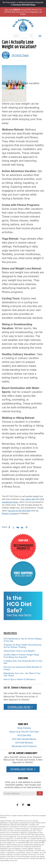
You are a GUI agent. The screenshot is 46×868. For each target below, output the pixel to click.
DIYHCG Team (20, 55)
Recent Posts (10, 633)
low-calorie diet (28, 499)
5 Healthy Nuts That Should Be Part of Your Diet (23, 662)
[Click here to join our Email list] (40, 793)
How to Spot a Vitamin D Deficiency (20, 679)
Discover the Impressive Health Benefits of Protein (23, 668)
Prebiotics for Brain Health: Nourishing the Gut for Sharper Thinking (23, 646)
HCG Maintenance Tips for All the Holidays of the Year (23, 640)
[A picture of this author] (6, 55)
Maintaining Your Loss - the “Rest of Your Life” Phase (22, 674)
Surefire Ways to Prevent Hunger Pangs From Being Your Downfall (21, 656)
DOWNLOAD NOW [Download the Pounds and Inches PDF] (20, 707)
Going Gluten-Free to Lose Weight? (19, 651)
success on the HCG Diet (19, 511)
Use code (12, 10)
